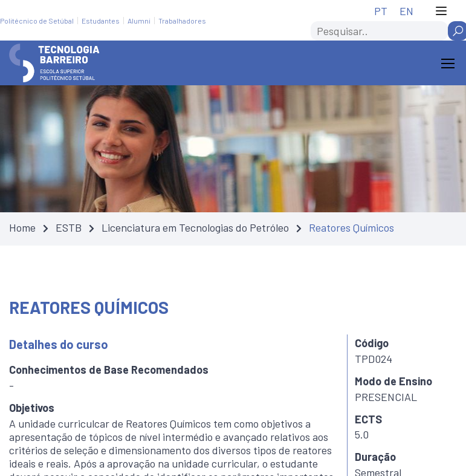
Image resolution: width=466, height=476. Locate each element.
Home (22, 227)
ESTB (69, 227)
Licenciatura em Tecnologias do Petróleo (195, 227)
